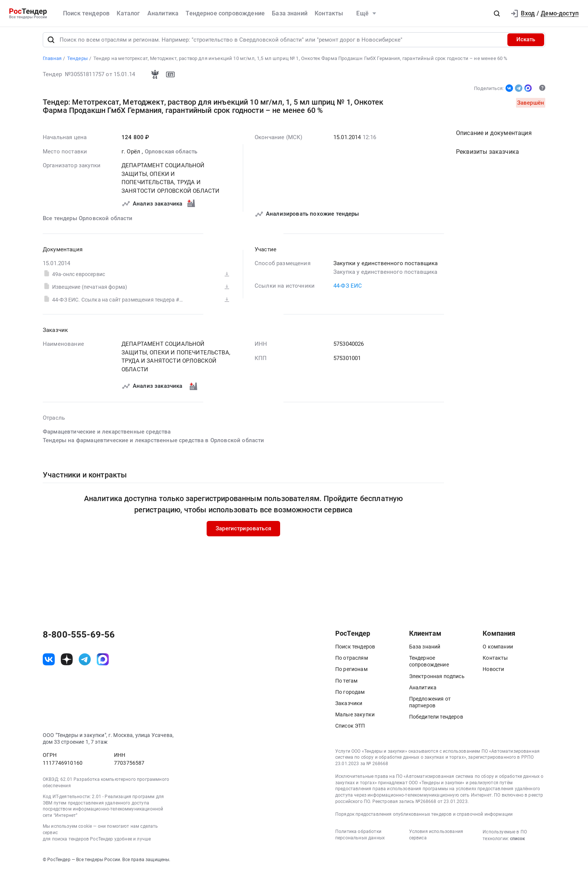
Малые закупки (355, 718)
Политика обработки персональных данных (360, 838)
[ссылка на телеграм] (85, 662)
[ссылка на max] (103, 662)
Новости (493, 672)
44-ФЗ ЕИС (348, 289)
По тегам (346, 684)
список (517, 842)
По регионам (351, 672)
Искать (526, 43)
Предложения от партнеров (430, 705)
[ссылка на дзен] (67, 662)
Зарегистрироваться (243, 531)
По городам (350, 695)
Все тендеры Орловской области (88, 221)
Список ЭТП (350, 729)
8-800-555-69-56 (79, 638)
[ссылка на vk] (49, 662)
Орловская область (171, 155)
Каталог (128, 13)
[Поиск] (51, 43)
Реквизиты (487, 155)
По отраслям (352, 661)
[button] (497, 14)
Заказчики (349, 707)
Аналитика (163, 13)
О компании (498, 650)
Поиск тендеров (86, 13)
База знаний (290, 13)
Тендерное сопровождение (225, 13)
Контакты (329, 13)
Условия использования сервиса (436, 838)
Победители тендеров (436, 720)
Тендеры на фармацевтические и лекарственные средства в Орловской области (154, 443)
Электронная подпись (437, 679)
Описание (494, 136)
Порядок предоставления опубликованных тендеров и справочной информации (424, 817)
